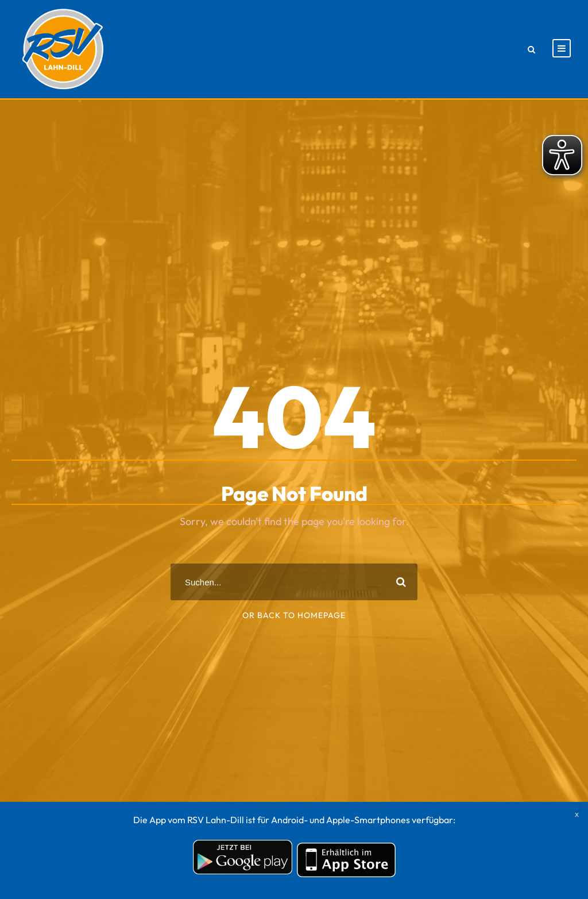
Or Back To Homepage (294, 615)
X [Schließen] (577, 808)
